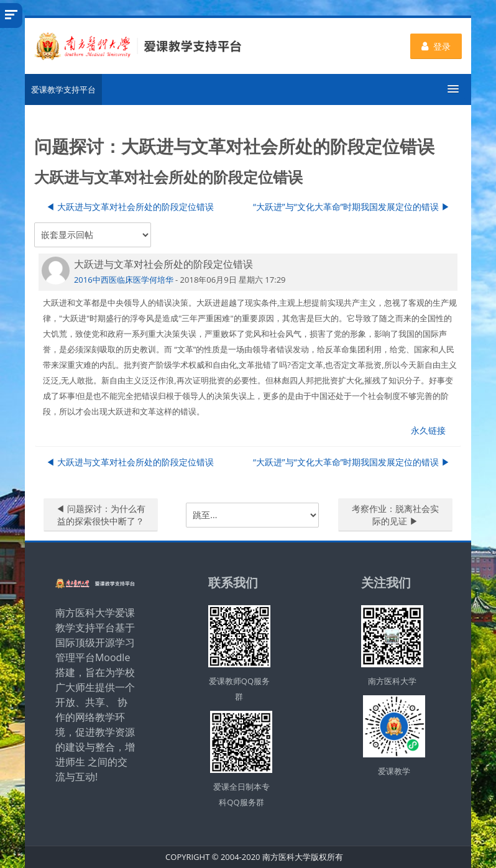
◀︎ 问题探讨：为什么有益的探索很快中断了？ (101, 515)
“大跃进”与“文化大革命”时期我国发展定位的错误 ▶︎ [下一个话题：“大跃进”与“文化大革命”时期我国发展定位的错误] (351, 207)
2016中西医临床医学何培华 (124, 280)
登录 (436, 46)
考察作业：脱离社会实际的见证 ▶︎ (395, 515)
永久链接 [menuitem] (428, 430)
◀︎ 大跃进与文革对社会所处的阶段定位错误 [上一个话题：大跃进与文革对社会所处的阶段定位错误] (130, 207)
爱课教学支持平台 (63, 89)
